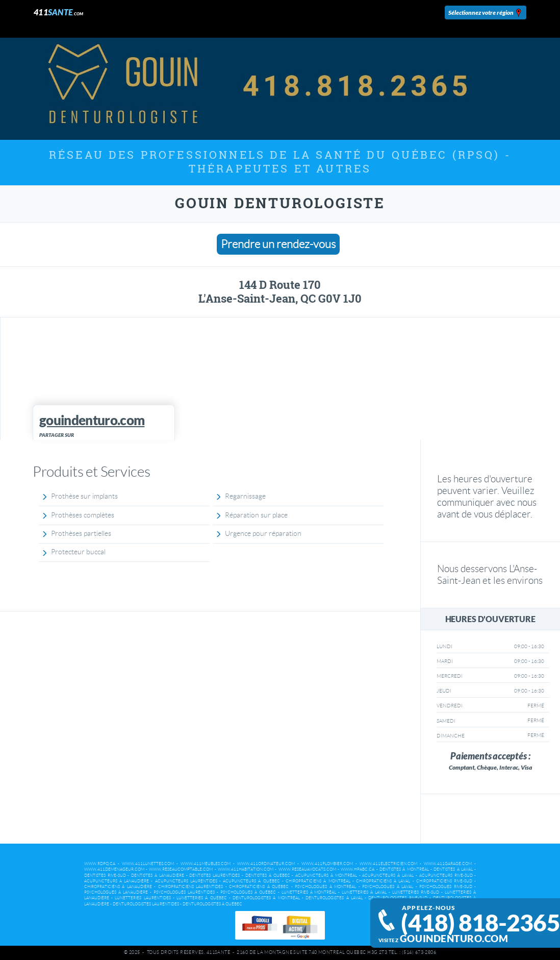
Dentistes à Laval (453, 869)
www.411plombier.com (327, 864)
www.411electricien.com (388, 864)
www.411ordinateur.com (266, 864)
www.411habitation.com (246, 869)
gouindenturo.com (454, 939)
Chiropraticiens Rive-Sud (444, 881)
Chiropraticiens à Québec (259, 887)
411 (59, 12)
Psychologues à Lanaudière (116, 892)
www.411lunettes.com (148, 864)
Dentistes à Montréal (404, 869)
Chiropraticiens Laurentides (191, 887)
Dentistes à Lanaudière (158, 876)
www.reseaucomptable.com (181, 869)
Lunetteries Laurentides (143, 898)
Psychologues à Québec (248, 892)
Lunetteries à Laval (364, 892)
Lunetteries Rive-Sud (416, 892)
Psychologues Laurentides (184, 892)
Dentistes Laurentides (214, 876)
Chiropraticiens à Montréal (318, 881)
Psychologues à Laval (388, 887)
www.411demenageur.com (114, 869)
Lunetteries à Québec (202, 898)
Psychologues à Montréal (325, 887)
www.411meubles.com (206, 864)
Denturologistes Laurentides (146, 904)
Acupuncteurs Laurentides (186, 881)
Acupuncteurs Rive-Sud (446, 876)
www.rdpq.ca (100, 864)
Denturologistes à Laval (334, 898)
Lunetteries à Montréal (309, 892)
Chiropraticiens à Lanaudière (118, 887)
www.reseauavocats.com (307, 869)
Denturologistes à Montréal (266, 898)
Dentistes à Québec (268, 876)
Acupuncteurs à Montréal (326, 876)
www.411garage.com (448, 864)
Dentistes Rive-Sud (105, 876)
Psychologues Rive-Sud (446, 887)
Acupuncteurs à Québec (251, 881)
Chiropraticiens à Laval (383, 881)
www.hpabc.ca (358, 869)
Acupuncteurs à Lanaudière (117, 881)
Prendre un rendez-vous (278, 244)
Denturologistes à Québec (212, 904)
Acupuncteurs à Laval (388, 876)
